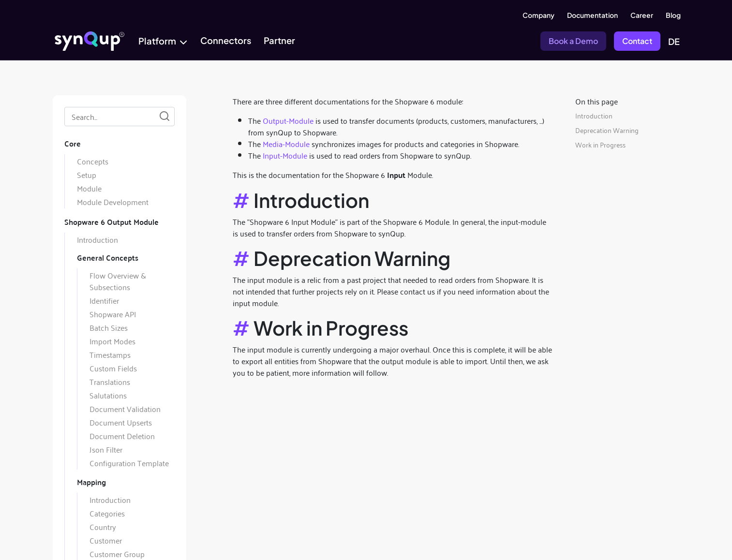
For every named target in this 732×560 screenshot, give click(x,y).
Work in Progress (600, 144)
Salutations (108, 395)
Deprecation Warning (607, 130)
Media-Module (286, 144)
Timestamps (110, 354)
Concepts (93, 161)
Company (538, 15)
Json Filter (106, 449)
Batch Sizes (109, 327)
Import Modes (112, 341)
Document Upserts (121, 422)
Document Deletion (122, 436)
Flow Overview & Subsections (118, 281)
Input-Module (285, 155)
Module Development (113, 202)
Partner (279, 40)
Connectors (226, 40)
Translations (110, 382)
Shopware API (113, 314)
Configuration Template (129, 463)
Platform (157, 41)
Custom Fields (113, 368)
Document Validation (125, 409)
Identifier (104, 300)
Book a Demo (573, 41)
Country (103, 527)
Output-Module (288, 120)
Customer (106, 540)
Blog (673, 15)
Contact (637, 41)
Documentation (592, 15)
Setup (87, 175)
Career (642, 15)
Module (89, 188)
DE (674, 41)
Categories (107, 513)
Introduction (97, 239)
